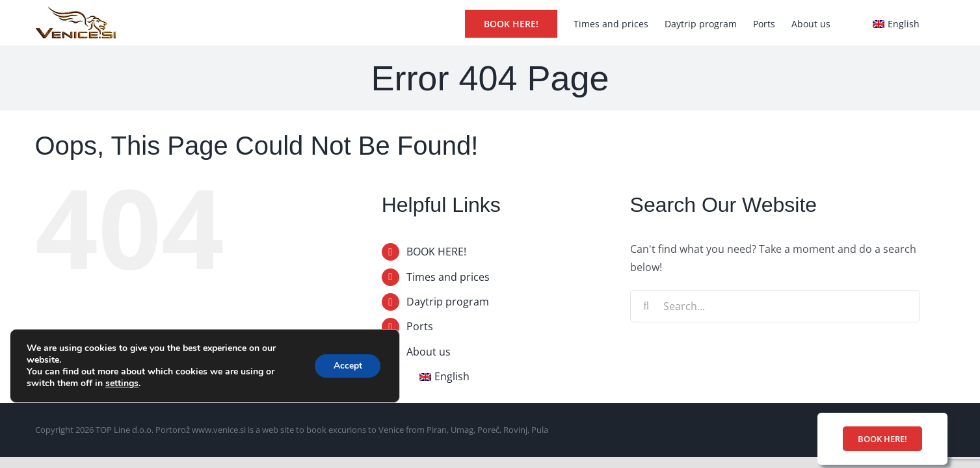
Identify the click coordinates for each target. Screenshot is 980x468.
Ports (420, 326)
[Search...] (775, 306)
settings (122, 383)
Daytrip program (448, 302)
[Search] (646, 306)
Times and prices (448, 277)
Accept (347, 366)
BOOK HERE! (436, 252)
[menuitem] (896, 23)
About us (429, 352)
